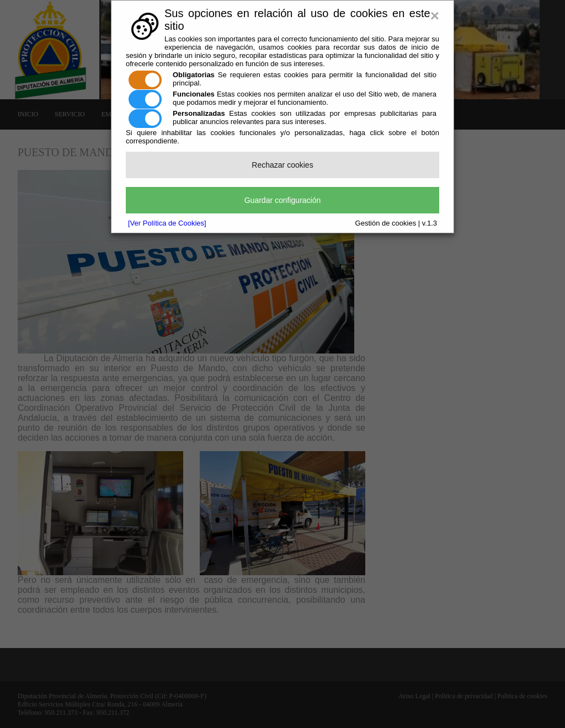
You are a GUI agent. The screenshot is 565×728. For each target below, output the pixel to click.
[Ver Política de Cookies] (167, 223)
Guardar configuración (283, 200)
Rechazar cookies (282, 165)
